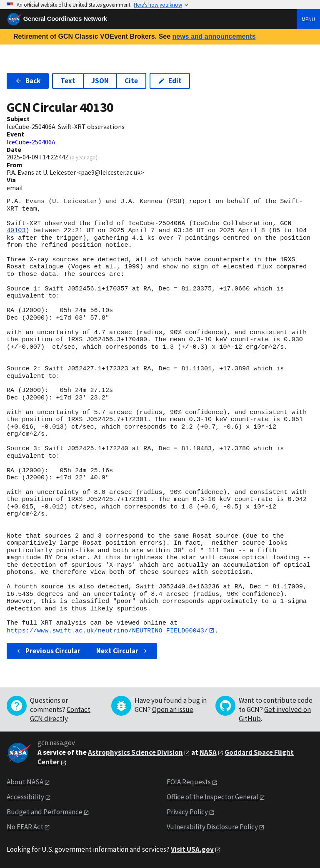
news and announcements (214, 36)
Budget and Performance (45, 812)
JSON (100, 81)
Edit (170, 81)
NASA (208, 752)
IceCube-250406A (31, 142)
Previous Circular (48, 651)
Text (68, 81)
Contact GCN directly (60, 714)
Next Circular (122, 651)
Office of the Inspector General (212, 797)
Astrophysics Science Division (135, 752)
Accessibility (25, 797)
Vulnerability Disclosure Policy (212, 827)
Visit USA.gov (192, 849)
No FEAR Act (25, 827)
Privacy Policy (187, 812)
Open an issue (173, 710)
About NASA (25, 782)
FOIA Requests (189, 782)
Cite (131, 81)
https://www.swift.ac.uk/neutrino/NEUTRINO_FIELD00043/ (107, 630)
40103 (16, 231)
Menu (308, 19)
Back (28, 81)
